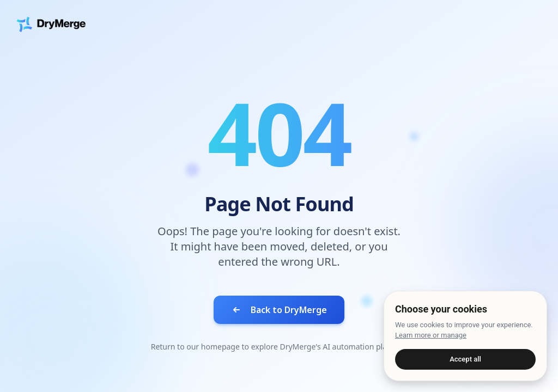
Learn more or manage (431, 335)
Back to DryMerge (279, 310)
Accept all (465, 359)
